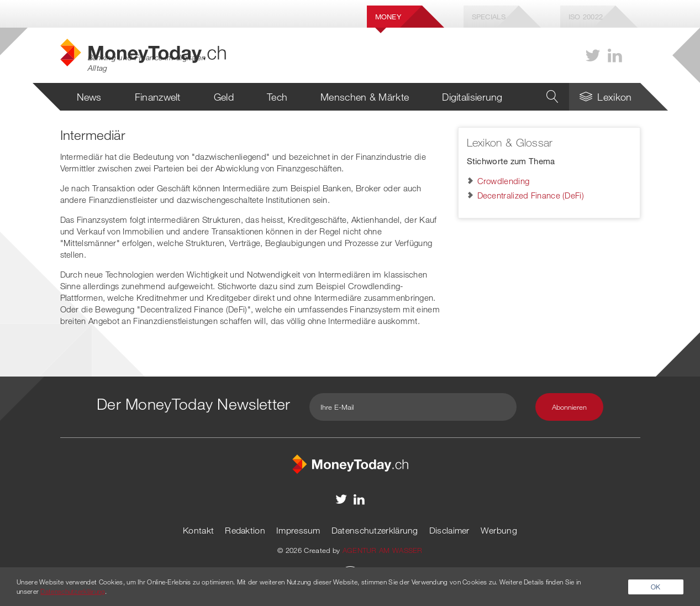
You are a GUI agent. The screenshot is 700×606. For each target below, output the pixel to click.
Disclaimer (449, 530)
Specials (489, 17)
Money (388, 17)
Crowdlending (504, 181)
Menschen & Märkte (365, 97)
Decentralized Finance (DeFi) (531, 195)
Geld (224, 97)
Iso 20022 (586, 17)
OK (656, 587)
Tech (277, 97)
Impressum (298, 530)
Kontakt (198, 530)
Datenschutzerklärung (375, 530)
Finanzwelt (158, 97)
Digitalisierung (472, 97)
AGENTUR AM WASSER (383, 550)
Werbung (499, 530)
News (89, 97)
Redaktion (245, 530)
